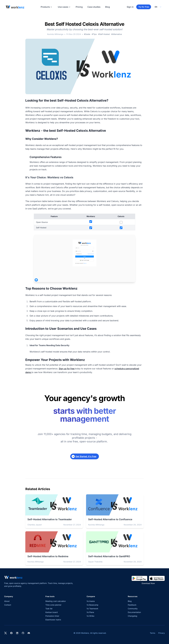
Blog (108, 7)
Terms (152, 633)
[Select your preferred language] (158, 7)
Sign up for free (67, 369)
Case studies (94, 7)
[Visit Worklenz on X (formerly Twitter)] (6, 633)
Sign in (130, 7)
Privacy (162, 633)
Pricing (79, 7)
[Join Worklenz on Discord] (29, 633)
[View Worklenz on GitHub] (23, 633)
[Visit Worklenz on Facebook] (11, 633)
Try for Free (144, 7)
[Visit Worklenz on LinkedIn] (17, 633)
